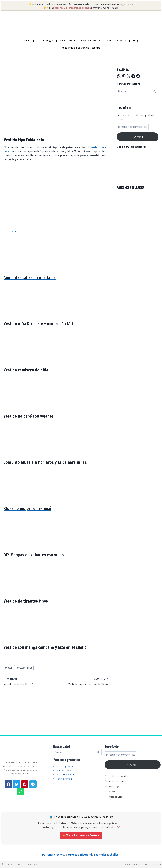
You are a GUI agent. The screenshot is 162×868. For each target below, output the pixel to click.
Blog (135, 41)
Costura (9, 668)
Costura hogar (45, 41)
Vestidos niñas (25, 668)
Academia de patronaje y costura (81, 48)
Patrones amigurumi (79, 855)
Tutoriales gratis (117, 41)
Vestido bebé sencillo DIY (28, 681)
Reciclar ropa (67, 41)
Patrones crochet (91, 41)
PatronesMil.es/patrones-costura (72, 8)
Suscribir (138, 137)
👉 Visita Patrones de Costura (81, 835)
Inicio (27, 41)
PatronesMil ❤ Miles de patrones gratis (142, 864)
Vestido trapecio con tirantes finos (83, 681)
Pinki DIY (16, 231)
